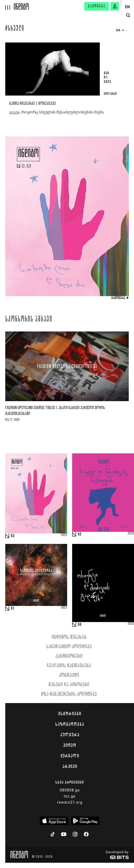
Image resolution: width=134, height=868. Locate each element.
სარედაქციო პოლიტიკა (69, 647)
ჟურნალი (70, 756)
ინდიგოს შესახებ (69, 637)
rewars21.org (70, 802)
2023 (64, 535)
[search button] (128, 15)
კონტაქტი (69, 675)
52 (80, 534)
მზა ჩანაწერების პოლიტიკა (69, 694)
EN (127, 7)
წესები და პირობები (69, 685)
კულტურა (70, 735)
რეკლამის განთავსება (69, 666)
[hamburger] (7, 5)
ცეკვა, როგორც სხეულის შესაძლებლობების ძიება (57, 112)
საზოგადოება (70, 724)
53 (13, 536)
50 (80, 625)
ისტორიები (70, 714)
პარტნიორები (69, 656)
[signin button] (115, 6)
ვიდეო (70, 745)
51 (13, 609)
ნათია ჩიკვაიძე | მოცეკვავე (33, 104)
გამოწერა (97, 6)
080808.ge (70, 790)
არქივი (70, 766)
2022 (131, 624)
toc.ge (70, 796)
